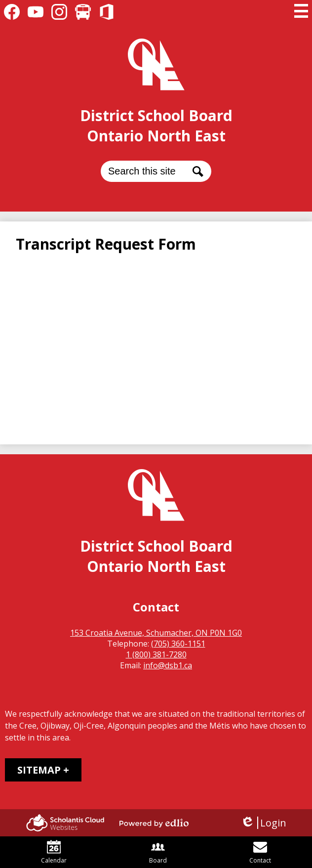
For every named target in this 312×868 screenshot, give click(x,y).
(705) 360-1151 (178, 644)
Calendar (54, 852)
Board (158, 852)
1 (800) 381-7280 (156, 654)
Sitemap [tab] (39, 770)
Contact (260, 852)
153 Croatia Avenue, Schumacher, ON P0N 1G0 (156, 633)
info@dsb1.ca (168, 665)
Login (263, 823)
